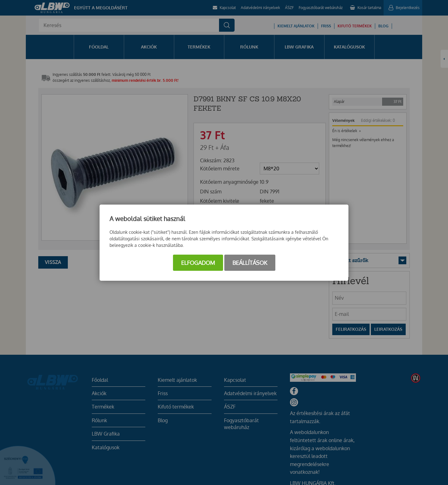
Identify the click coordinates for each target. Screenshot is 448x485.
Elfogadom (198, 263)
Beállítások (250, 263)
